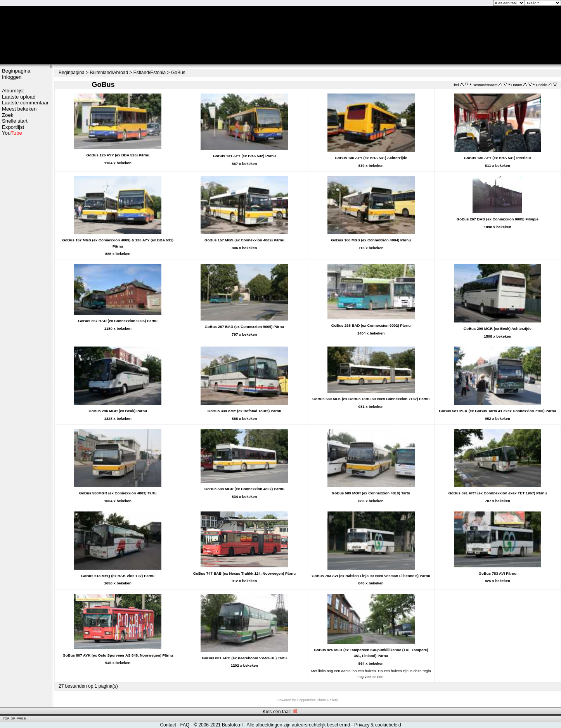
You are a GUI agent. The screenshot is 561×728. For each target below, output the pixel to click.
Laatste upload (19, 97)
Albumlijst (13, 91)
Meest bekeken (19, 109)
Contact (168, 725)
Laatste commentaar (25, 103)
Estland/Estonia (150, 73)
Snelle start (15, 121)
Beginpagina (16, 71)
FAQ (185, 725)
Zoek (8, 115)
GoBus (178, 73)
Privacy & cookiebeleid (378, 725)
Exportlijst (13, 127)
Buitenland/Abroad (109, 73)
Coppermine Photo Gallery (317, 700)
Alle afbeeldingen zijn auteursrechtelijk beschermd (298, 725)
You (12, 133)
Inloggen (12, 77)
